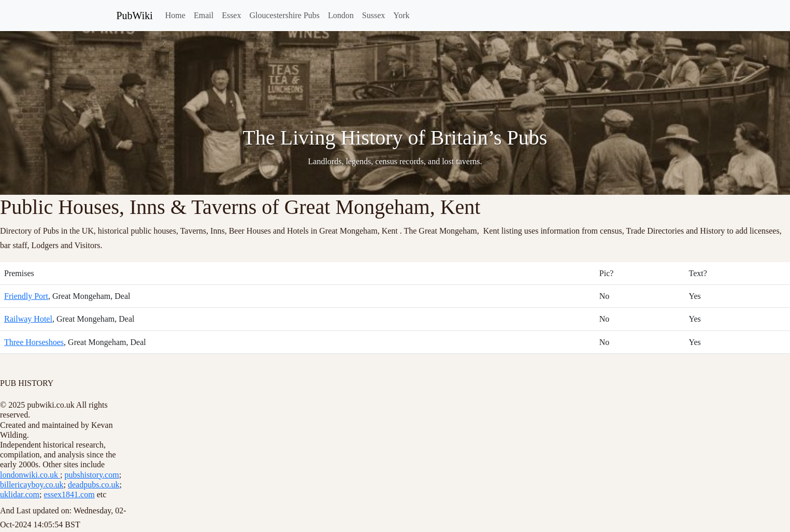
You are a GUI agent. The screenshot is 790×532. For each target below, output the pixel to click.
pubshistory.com (91, 475)
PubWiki (135, 16)
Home (175, 15)
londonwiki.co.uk (30, 475)
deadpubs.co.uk (94, 485)
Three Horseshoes (34, 342)
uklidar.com (20, 494)
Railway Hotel (28, 319)
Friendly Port (26, 296)
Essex (231, 15)
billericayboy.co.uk (32, 485)
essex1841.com (69, 494)
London (341, 15)
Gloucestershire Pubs (284, 15)
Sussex (374, 15)
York (401, 15)
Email (204, 15)
